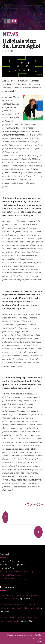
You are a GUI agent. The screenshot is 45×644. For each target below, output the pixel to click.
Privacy (40, 641)
